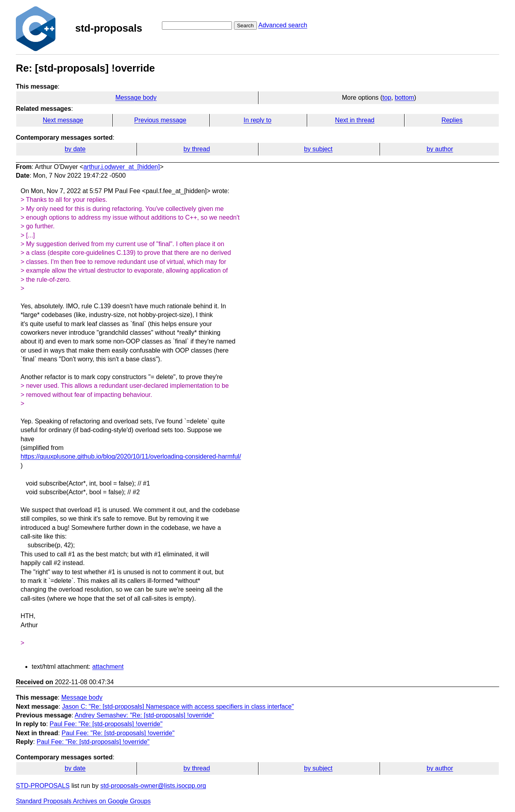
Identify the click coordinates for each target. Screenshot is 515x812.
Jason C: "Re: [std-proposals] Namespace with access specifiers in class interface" (178, 707)
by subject (318, 149)
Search (245, 26)
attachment (108, 667)
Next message (63, 120)
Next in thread (355, 120)
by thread (197, 149)
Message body (136, 98)
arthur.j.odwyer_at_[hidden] (122, 167)
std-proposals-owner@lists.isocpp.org (153, 786)
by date (75, 149)
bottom (404, 98)
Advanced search (283, 25)
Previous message (160, 120)
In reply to (257, 120)
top (387, 98)
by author (440, 149)
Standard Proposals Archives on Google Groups (83, 801)
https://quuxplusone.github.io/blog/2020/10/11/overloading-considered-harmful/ (131, 456)
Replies (452, 120)
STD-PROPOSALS (43, 786)
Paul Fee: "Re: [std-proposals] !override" (106, 724)
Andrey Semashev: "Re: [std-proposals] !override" (144, 715)
